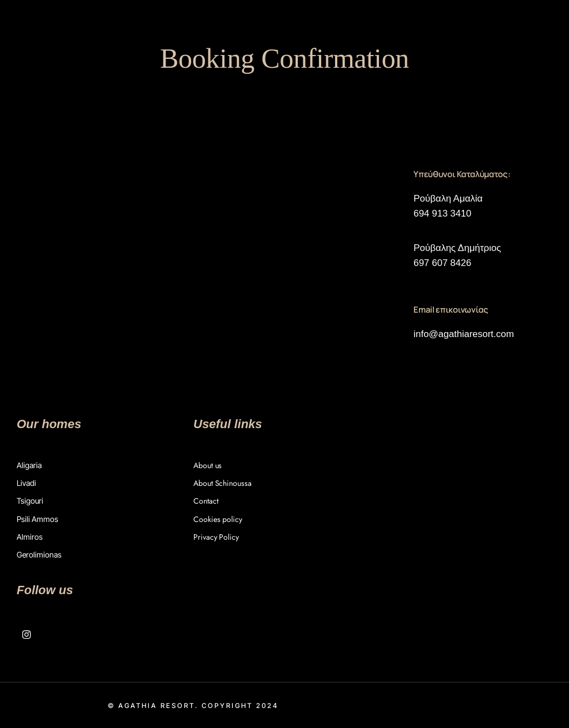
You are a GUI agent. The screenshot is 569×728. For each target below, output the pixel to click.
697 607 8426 (442, 263)
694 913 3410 (442, 214)
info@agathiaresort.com (464, 334)
